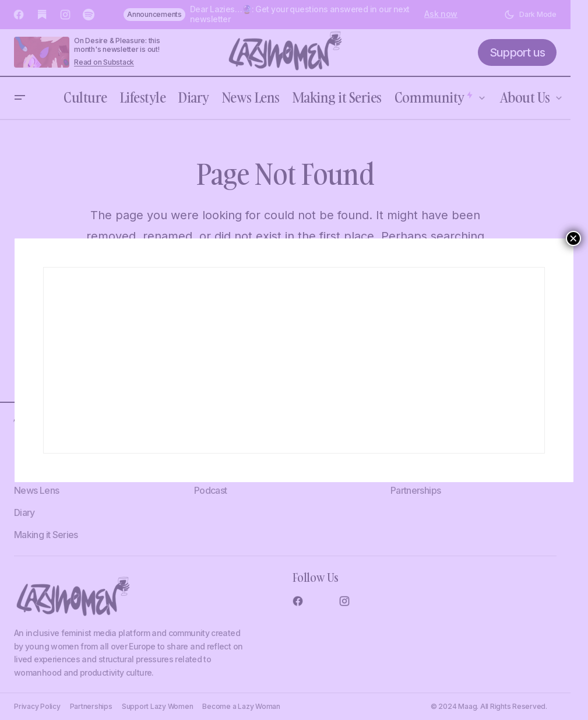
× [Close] (573, 238)
